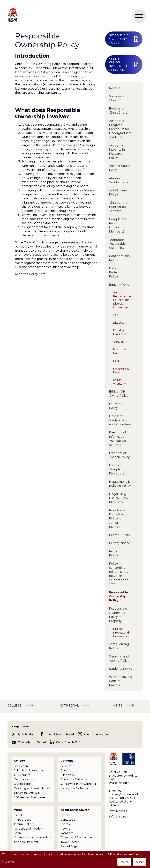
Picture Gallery (24, 824)
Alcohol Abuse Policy (120, 168)
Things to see (23, 820)
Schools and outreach (28, 770)
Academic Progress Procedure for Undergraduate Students (120, 129)
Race (116, 361)
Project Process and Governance (121, 633)
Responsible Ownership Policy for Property (118, 615)
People (65, 829)
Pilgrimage (68, 775)
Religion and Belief (121, 370)
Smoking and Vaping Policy (119, 659)
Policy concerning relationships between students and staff (119, 574)
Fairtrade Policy (116, 406)
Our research (23, 784)
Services (66, 766)
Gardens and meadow (28, 829)
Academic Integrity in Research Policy (117, 152)
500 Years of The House (29, 797)
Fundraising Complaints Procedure (118, 469)
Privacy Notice (120, 543)
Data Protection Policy (117, 272)
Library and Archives (27, 793)
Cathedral (67, 761)
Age (116, 315)
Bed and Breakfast (26, 842)
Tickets (19, 815)
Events (65, 824)
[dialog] (75, 860)
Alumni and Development (78, 837)
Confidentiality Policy (120, 258)
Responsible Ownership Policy (119, 596)
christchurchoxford (97, 734)
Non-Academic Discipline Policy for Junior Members (120, 519)
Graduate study (24, 779)
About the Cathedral (74, 779)
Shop (17, 833)
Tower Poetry (70, 842)
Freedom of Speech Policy (119, 455)
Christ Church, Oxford (60, 734)
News (64, 815)
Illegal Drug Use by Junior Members (119, 498)
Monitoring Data (120, 351)
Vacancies (67, 833)
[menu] (139, 16)
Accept (140, 862)
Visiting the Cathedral (75, 788)
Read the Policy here (30, 274)
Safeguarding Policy (119, 646)
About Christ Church (75, 810)
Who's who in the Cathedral (79, 784)
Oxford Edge (69, 846)
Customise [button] (8, 862)
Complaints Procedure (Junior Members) (118, 225)
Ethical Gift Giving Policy (119, 394)
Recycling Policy (116, 553)
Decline (124, 862)
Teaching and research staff (32, 788)
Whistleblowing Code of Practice (120, 681)
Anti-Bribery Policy (118, 193)
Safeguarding (118, 817)
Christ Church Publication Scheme (119, 207)
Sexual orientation (120, 382)
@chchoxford (27, 734)
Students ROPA (120, 669)
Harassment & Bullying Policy (120, 484)
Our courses (22, 775)
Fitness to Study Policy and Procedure (120, 420)
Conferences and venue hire (33, 837)
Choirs (65, 770)
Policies (115, 88)
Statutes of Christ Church (119, 98)
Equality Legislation (120, 332)
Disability (119, 323)
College (19, 761)
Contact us (68, 820)
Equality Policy (120, 285)
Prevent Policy (120, 535)
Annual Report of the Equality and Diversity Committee (122, 300)
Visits (18, 810)
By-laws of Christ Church (119, 111)
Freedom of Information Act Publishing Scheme (120, 439)
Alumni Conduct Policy (120, 180)
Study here (21, 766)
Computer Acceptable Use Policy (117, 244)
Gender (118, 342)
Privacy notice (118, 811)
